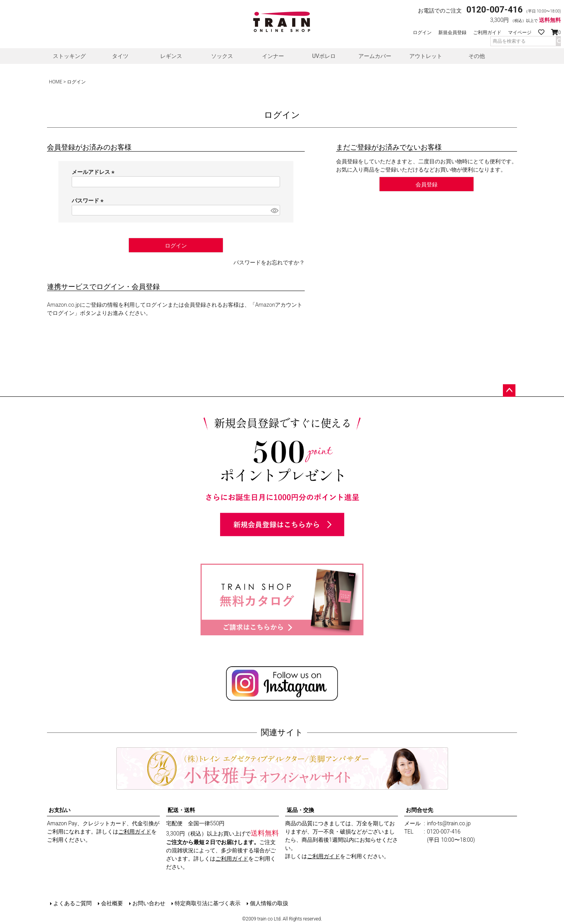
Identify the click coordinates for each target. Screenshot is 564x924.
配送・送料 (181, 810)
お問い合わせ (149, 903)
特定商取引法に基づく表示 (208, 903)
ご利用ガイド (487, 33)
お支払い (60, 810)
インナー (273, 56)
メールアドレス (94, 172)
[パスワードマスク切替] (274, 210)
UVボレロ (324, 56)
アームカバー (375, 56)
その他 (477, 56)
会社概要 (112, 903)
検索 (558, 41)
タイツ (120, 56)
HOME (56, 82)
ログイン (422, 33)
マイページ (520, 33)
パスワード (89, 201)
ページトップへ (509, 391)
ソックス (222, 56)
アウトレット (426, 56)
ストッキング (69, 56)
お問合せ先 (419, 810)
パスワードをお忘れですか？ (269, 262)
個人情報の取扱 (269, 903)
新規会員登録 (452, 33)
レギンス (171, 56)
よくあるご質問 (72, 903)
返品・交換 (300, 810)
